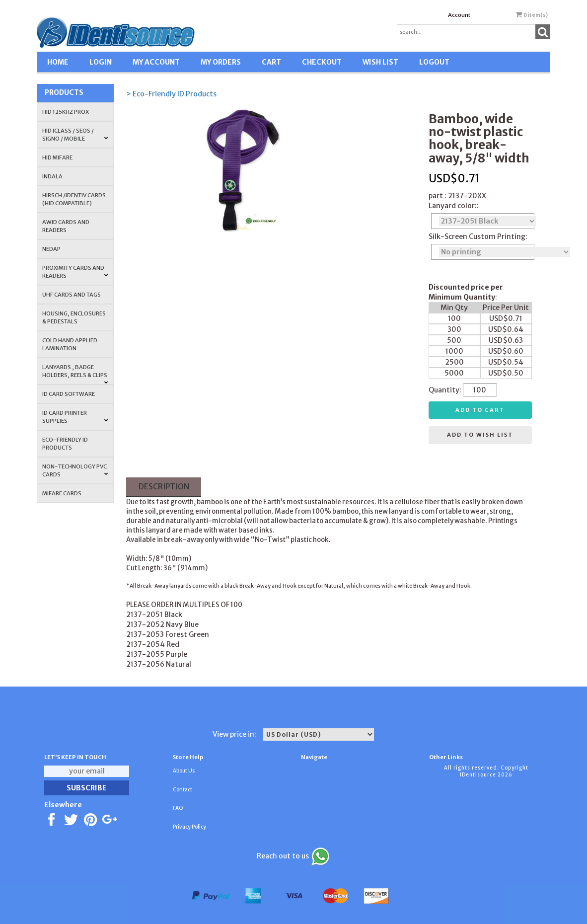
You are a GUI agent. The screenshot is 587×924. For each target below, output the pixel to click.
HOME (58, 62)
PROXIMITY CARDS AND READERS (75, 272)
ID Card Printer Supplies (75, 417)
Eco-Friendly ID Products (65, 444)
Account (459, 15)
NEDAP (51, 249)
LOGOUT (434, 62)
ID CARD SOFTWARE (69, 394)
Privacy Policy (189, 827)
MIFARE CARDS (62, 493)
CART (271, 62)
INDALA (52, 176)
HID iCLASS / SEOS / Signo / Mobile (75, 135)
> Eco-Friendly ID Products (171, 94)
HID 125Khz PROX (66, 112)
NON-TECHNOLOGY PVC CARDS (75, 470)
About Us (184, 771)
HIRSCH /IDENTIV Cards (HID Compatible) (74, 199)
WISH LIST (380, 62)
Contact (183, 790)
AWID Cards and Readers (66, 226)
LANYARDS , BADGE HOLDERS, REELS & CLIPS (75, 374)
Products (64, 92)
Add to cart (480, 410)
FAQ (178, 808)
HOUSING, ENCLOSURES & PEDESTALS (74, 317)
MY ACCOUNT (156, 62)
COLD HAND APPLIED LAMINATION (70, 344)
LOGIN (101, 62)
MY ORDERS (221, 62)
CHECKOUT (322, 62)
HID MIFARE (57, 157)
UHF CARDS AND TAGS (72, 295)
